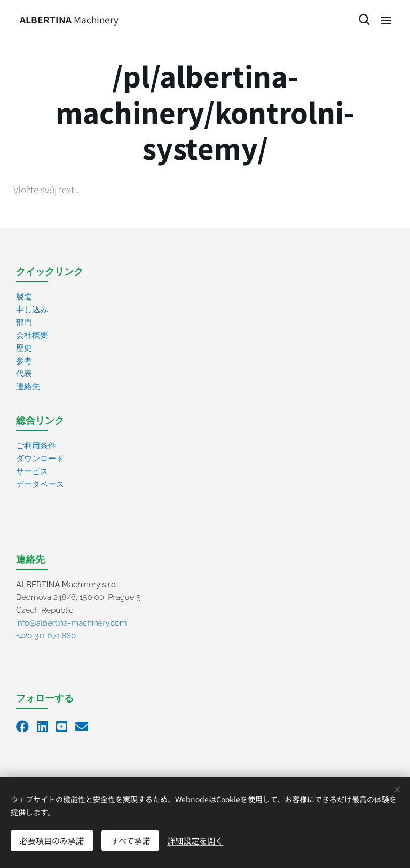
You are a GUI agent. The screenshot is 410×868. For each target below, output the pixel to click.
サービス (32, 471)
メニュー (386, 20)
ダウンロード (40, 459)
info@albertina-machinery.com (72, 623)
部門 (24, 322)
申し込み (32, 310)
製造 (24, 297)
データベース (40, 484)
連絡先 (28, 386)
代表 (24, 374)
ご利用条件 (36, 446)
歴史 (24, 348)
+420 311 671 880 (46, 636)
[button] (364, 20)
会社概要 (32, 335)
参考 (24, 361)
